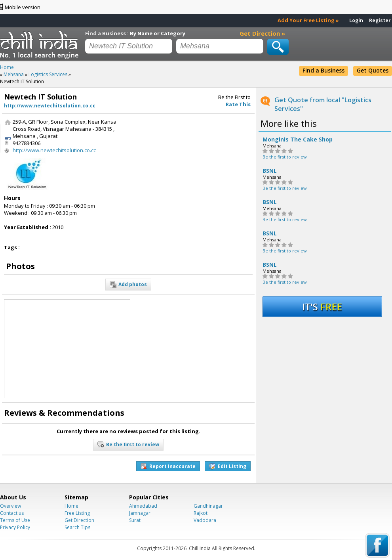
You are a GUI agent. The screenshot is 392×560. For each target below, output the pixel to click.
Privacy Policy (15, 527)
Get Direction (79, 520)
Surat (135, 520)
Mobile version (23, 7)
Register (380, 20)
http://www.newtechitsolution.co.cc (50, 106)
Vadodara (205, 520)
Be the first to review (285, 157)
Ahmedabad (143, 506)
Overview (10, 506)
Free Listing (77, 513)
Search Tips (77, 527)
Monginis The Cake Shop (298, 140)
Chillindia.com (41, 45)
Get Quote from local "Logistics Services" (323, 104)
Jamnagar (140, 513)
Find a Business (323, 70)
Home (71, 506)
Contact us (12, 513)
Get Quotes (373, 70)
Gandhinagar (208, 506)
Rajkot (201, 513)
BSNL (270, 171)
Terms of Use (15, 520)
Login (356, 20)
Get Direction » (262, 33)
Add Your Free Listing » (308, 20)
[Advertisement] (193, 168)
